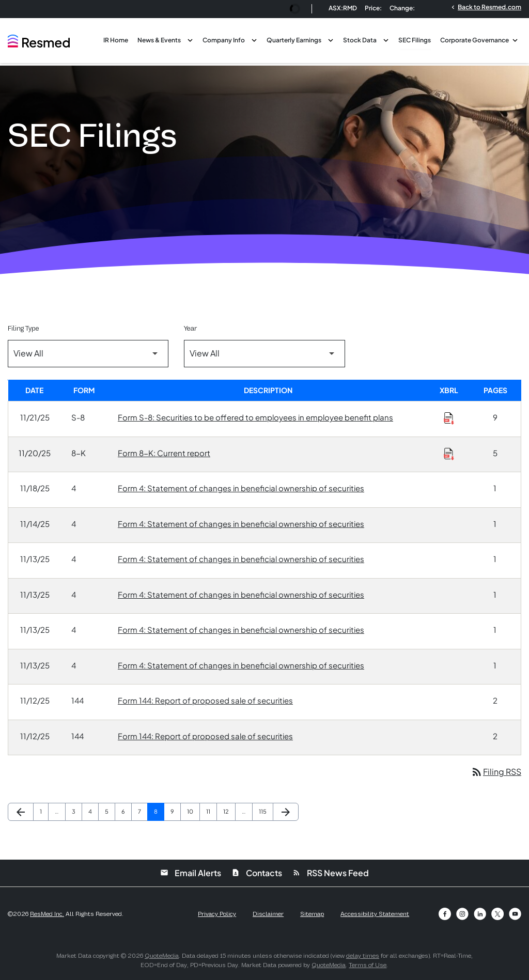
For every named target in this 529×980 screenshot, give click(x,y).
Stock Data (360, 40)
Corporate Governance (474, 40)
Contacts (257, 873)
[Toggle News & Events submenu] (190, 39)
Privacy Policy (217, 914)
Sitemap (312, 914)
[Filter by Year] (264, 354)
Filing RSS (496, 772)
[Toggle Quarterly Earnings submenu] (331, 39)
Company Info (224, 40)
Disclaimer (268, 914)
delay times (363, 956)
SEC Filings (415, 40)
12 (229, 811)
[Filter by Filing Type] (88, 354)
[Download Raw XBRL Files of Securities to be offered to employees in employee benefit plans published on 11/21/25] (449, 418)
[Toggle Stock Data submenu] (386, 39)
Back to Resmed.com (485, 7)
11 (211, 811)
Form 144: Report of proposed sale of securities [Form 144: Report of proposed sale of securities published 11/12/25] (205, 700)
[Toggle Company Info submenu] (254, 39)
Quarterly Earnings (294, 40)
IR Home (116, 40)
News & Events (159, 40)
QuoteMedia (162, 956)
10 (193, 811)
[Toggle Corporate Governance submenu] (515, 39)
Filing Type (23, 328)
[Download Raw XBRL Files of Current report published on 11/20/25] (449, 454)
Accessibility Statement (375, 914)
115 (265, 811)
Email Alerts (191, 873)
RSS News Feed (331, 873)
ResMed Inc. (47, 914)
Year (190, 328)
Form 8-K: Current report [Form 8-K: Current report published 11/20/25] (164, 453)
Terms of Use (368, 965)
